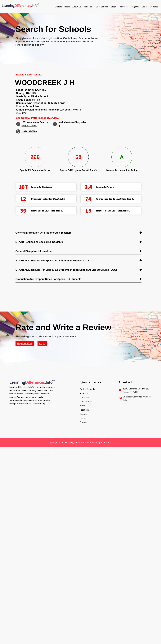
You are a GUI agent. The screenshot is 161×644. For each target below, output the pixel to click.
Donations (88, 7)
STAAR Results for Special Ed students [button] (39, 242)
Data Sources (102, 7)
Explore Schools (62, 7)
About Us (77, 7)
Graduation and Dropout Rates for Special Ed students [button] (48, 279)
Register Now (25, 344)
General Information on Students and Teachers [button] (44, 233)
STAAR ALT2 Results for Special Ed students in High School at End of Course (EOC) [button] (66, 270)
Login (42, 344)
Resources (124, 7)
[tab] (78, 233)
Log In (145, 7)
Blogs (114, 7)
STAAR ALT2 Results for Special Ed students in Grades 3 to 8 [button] (52, 261)
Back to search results (29, 75)
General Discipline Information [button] (34, 251)
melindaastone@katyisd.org (72, 124)
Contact (154, 7)
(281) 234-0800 (29, 131)
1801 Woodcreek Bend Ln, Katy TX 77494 (35, 124)
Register (135, 7)
